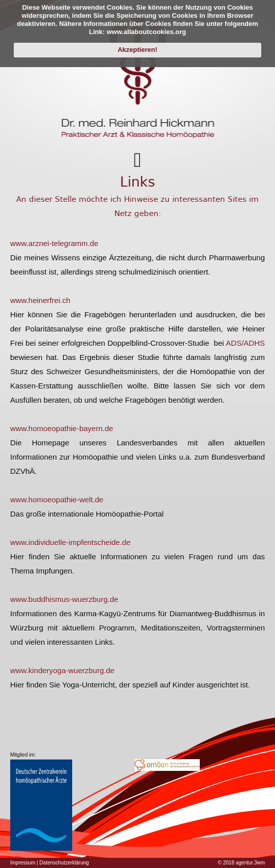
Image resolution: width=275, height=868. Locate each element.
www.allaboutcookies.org (146, 32)
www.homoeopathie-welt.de (57, 500)
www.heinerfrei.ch (40, 300)
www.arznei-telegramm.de (54, 243)
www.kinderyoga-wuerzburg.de (62, 670)
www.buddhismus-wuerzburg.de (64, 599)
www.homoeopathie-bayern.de (62, 428)
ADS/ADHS (245, 343)
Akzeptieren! (137, 50)
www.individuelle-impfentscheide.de (70, 542)
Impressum (23, 863)
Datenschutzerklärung (64, 863)
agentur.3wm (250, 863)
